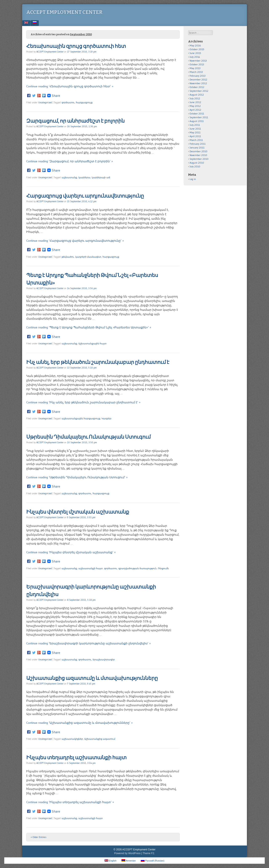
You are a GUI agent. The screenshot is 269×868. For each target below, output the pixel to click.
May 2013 (195, 68)
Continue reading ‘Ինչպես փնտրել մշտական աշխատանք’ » (71, 552)
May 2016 (195, 45)
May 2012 (195, 106)
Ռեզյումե (163, 568)
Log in (193, 179)
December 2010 (198, 151)
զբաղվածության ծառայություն (137, 568)
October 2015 (197, 49)
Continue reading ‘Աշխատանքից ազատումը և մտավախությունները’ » (79, 723)
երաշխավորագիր (104, 660)
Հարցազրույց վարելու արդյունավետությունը (85, 196)
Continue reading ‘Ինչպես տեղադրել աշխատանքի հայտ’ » (70, 802)
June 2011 (195, 129)
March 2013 (196, 72)
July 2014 (195, 57)
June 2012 (195, 102)
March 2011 (196, 140)
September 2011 (199, 117)
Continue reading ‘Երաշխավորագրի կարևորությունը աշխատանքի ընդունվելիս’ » (88, 643)
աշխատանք (69, 177)
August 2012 (197, 95)
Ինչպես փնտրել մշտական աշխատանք (78, 512)
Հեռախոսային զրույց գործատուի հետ (76, 46)
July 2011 (195, 125)
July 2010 (195, 166)
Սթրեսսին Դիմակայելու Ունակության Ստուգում (88, 437)
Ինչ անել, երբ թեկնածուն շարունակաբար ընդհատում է (98, 362)
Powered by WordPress (127, 853)
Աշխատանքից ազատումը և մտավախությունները (92, 678)
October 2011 (197, 113)
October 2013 (197, 64)
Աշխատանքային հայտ (92, 344)
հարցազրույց (84, 102)
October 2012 (197, 87)
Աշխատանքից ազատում (100, 739)
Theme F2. (149, 853)
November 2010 (198, 155)
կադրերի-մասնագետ (88, 257)
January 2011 (197, 148)
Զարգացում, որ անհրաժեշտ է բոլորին (75, 121)
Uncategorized (45, 102)
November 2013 (198, 61)
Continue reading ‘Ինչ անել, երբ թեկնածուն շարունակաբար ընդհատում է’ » (83, 402)
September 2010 (199, 159)
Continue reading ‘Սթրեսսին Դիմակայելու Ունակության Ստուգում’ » (77, 477)
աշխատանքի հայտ (91, 568)
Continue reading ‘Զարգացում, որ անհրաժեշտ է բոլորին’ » (70, 161)
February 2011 (198, 144)
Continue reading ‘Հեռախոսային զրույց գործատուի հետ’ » (70, 86)
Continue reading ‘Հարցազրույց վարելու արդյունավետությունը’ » (75, 241)
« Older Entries (39, 837)
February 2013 (198, 76)
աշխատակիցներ (72, 739)
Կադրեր (106, 418)
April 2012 (195, 110)
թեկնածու (68, 257)
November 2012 (198, 83)
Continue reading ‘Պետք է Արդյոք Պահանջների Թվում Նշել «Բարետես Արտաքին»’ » (89, 327)
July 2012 (195, 98)
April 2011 (195, 136)
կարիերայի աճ (101, 177)
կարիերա (84, 177)
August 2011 (197, 121)
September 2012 (199, 91)
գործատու (68, 102)
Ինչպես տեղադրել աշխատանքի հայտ (76, 758)
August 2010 (197, 163)
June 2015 (195, 53)
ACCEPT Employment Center (64, 12)
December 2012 (198, 79)
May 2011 (195, 132)
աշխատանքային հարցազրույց (81, 418)
